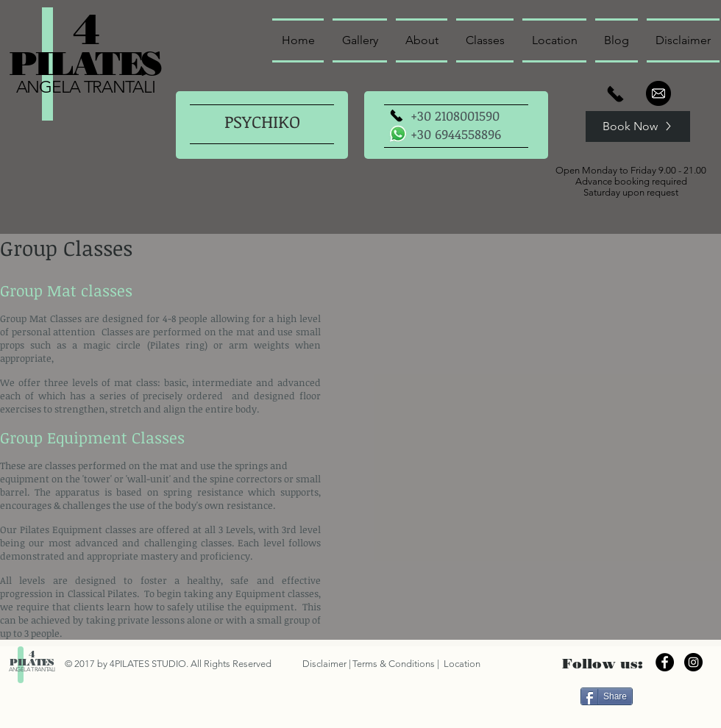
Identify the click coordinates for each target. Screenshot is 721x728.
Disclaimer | (327, 664)
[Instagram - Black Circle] (693, 662)
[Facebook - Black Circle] (665, 662)
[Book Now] (638, 126)
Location (461, 664)
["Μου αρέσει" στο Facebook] (674, 696)
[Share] (607, 696)
